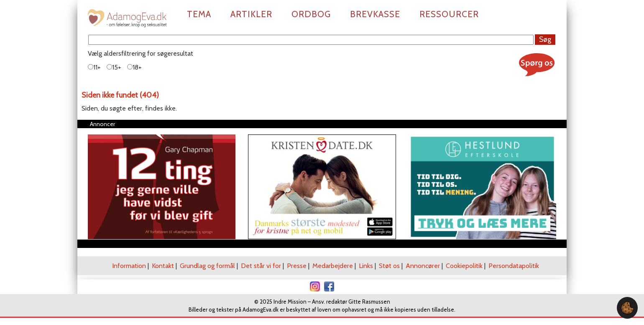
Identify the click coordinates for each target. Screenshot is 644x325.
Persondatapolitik (514, 266)
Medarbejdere (333, 266)
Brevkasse (375, 14)
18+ (134, 67)
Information (129, 266)
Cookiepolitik (464, 266)
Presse (297, 266)
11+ (94, 67)
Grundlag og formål (207, 266)
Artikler (251, 14)
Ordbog (311, 14)
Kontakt (163, 266)
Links (366, 266)
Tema (199, 14)
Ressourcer (449, 14)
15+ (114, 67)
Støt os (389, 266)
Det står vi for (261, 266)
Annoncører (423, 266)
